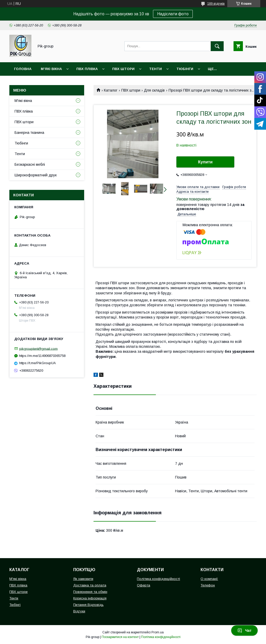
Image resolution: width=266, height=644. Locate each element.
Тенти (155, 69)
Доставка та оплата (90, 585)
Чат (244, 631)
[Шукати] (217, 46)
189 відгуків (216, 4)
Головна (23, 69)
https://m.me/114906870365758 (42, 356)
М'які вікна (51, 69)
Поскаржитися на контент (120, 637)
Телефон (208, 585)
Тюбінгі (15, 605)
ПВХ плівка (87, 69)
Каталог (111, 90)
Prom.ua (158, 632)
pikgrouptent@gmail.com (38, 348)
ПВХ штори (123, 69)
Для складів (154, 90)
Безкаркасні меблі (30, 164)
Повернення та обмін (90, 592)
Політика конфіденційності (158, 579)
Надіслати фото (173, 14)
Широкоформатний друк (36, 175)
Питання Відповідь (88, 605)
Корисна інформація (90, 598)
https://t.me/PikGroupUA (38, 363)
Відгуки (79, 611)
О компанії (209, 579)
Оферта (144, 585)
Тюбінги (185, 69)
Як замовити (83, 579)
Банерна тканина (29, 133)
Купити (205, 162)
